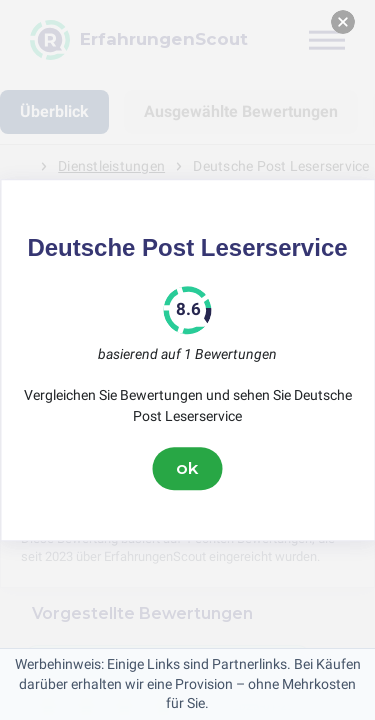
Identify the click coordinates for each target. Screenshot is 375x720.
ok (188, 468)
